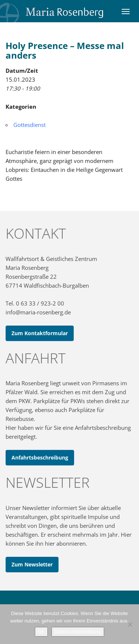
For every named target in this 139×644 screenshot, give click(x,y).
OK (41, 632)
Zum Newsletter (32, 564)
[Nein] (130, 624)
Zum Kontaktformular (40, 333)
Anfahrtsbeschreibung (40, 457)
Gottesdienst (29, 125)
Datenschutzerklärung (78, 632)
